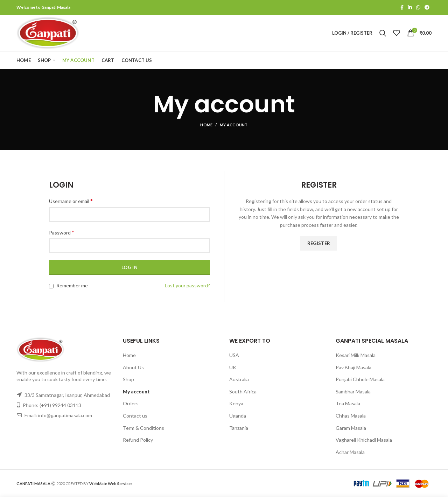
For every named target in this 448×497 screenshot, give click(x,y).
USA (234, 355)
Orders (131, 403)
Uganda (238, 416)
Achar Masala (350, 452)
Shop (128, 379)
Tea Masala (348, 403)
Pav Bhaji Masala (353, 367)
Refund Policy (138, 440)
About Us (133, 367)
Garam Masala (351, 428)
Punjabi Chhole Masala (360, 379)
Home (206, 125)
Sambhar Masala (353, 391)
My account (136, 391)
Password (62, 232)
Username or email (71, 201)
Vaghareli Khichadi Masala (364, 440)
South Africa (243, 391)
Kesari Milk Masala (356, 355)
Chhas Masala (351, 416)
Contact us (135, 416)
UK (233, 367)
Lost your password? (187, 285)
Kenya (236, 403)
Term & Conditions (143, 428)
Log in (129, 267)
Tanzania (239, 428)
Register (319, 243)
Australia (239, 379)
